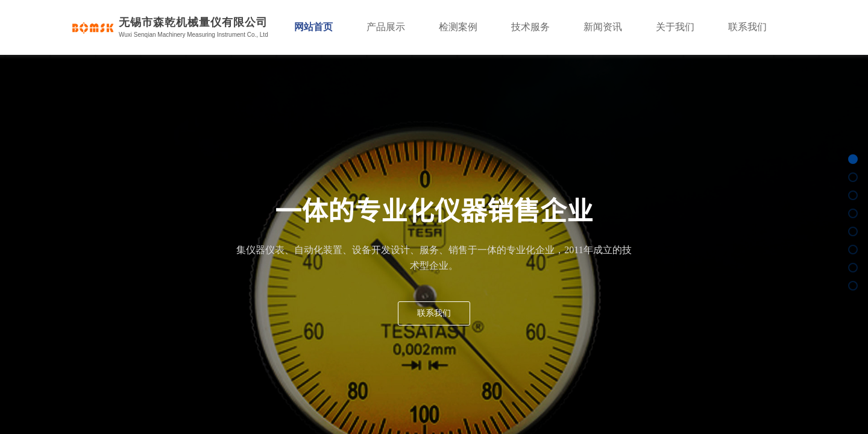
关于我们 (675, 27)
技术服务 (530, 27)
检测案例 (458, 27)
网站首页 (313, 27)
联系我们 (747, 27)
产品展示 (386, 27)
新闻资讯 (603, 27)
